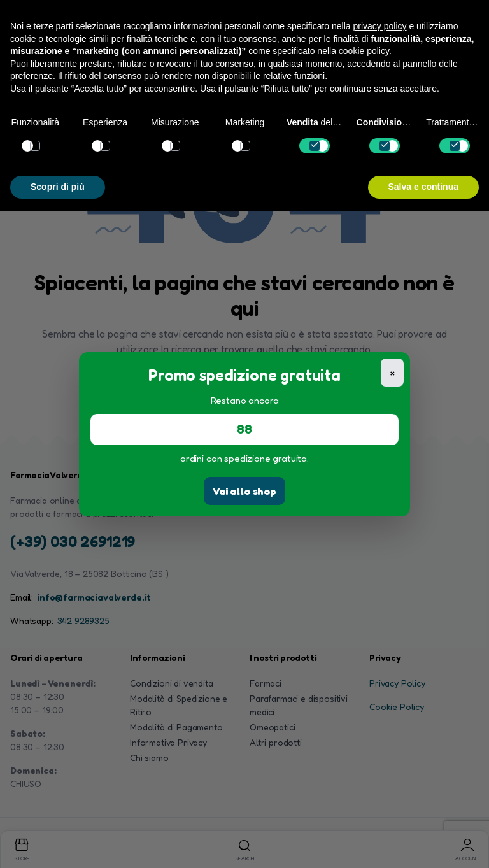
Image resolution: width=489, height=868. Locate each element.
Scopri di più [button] (58, 187)
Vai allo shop (244, 491)
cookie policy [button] (364, 51)
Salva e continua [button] (423, 187)
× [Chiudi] (393, 372)
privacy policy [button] (380, 26)
